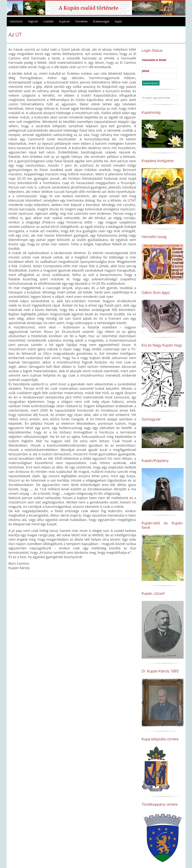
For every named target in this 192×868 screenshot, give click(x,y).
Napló (118, 21)
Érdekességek (101, 21)
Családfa (49, 21)
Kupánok (64, 21)
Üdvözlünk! (16, 21)
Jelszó (146, 71)
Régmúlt (33, 21)
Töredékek (81, 21)
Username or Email (154, 60)
